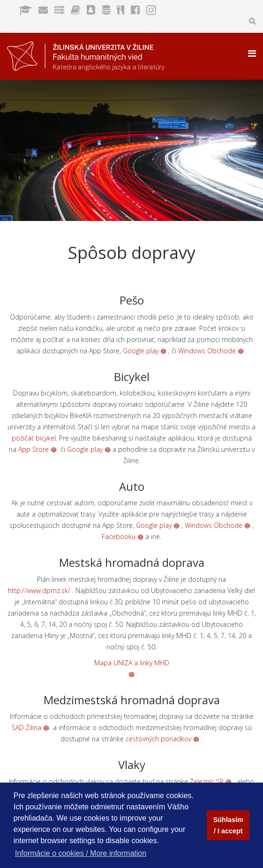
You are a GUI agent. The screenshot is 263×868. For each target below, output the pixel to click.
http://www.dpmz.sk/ (39, 590)
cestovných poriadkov (162, 739)
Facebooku (123, 537)
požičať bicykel (34, 438)
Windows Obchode (211, 351)
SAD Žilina (30, 727)
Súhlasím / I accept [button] (228, 825)
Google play (145, 351)
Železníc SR (211, 781)
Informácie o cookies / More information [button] (81, 853)
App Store (34, 449)
